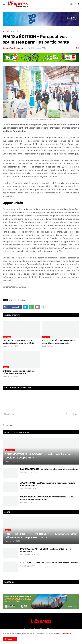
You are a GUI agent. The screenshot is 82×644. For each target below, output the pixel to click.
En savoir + (66, 633)
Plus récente (10, 414)
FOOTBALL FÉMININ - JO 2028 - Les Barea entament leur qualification (46, 550)
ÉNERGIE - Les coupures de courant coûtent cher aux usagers (19, 372)
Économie (21, 300)
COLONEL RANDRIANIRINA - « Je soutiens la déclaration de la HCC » (19, 342)
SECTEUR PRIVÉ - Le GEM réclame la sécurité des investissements (59, 342)
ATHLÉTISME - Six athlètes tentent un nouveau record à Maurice (49, 563)
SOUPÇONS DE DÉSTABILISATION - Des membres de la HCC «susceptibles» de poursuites (47, 498)
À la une (15, 31)
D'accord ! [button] (10, 639)
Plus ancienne (72, 414)
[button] (4, 4)
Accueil (6, 31)
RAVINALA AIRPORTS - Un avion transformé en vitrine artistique (49, 469)
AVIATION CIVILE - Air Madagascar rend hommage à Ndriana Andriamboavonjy (48, 484)
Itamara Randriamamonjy (14, 48)
